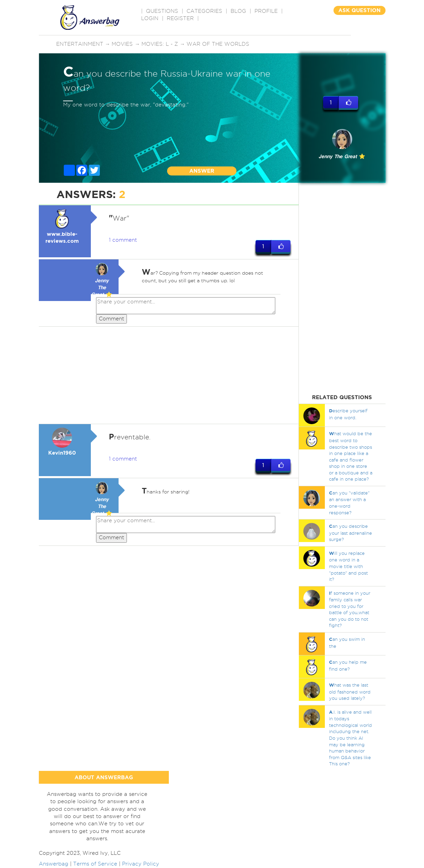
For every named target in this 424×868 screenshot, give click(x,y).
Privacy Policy (141, 864)
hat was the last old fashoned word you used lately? (350, 691)
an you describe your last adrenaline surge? (351, 533)
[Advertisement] (169, 376)
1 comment (123, 240)
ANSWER (202, 171)
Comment (111, 319)
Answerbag (54, 864)
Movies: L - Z (160, 44)
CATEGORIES (204, 11)
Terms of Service (95, 864)
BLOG (238, 11)
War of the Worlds (218, 44)
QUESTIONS (162, 11)
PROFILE (266, 11)
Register (180, 18)
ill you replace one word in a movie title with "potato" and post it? (348, 566)
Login (150, 18)
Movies (123, 44)
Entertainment (80, 44)
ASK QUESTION (360, 10)
